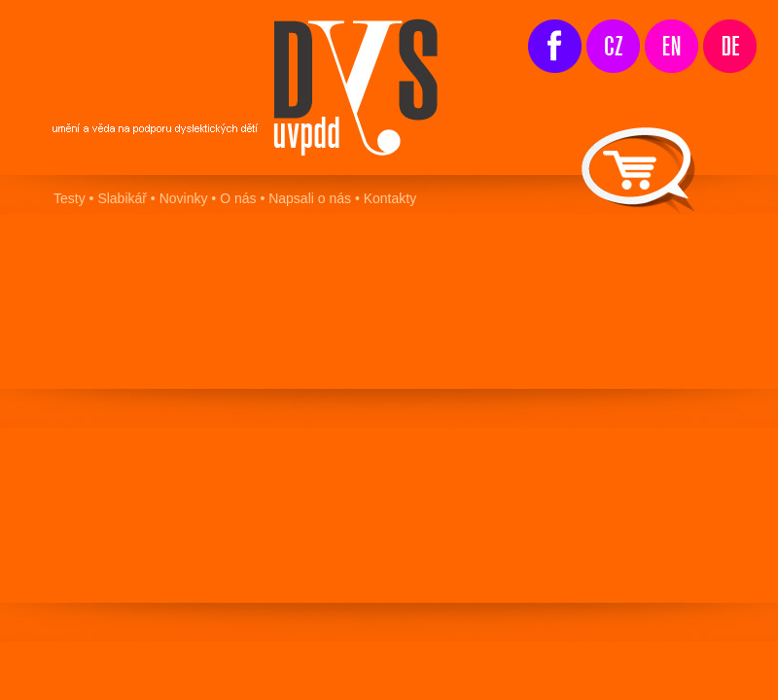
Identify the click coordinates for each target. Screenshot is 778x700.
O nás (238, 198)
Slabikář (122, 198)
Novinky (184, 198)
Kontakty (390, 198)
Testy (70, 198)
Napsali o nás (308, 198)
